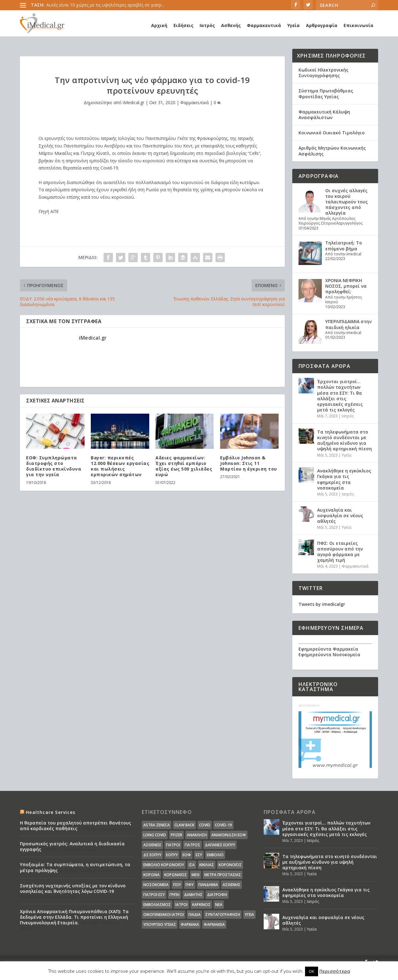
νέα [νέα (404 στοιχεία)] (219, 905)
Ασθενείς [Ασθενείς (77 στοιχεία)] (152, 845)
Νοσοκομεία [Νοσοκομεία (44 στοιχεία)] (156, 885)
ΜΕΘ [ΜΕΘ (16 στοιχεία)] (196, 875)
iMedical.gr (134, 102)
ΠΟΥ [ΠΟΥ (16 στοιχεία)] (177, 885)
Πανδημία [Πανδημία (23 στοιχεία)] (208, 885)
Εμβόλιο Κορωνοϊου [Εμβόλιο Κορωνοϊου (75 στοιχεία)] (164, 865)
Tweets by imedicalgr (322, 604)
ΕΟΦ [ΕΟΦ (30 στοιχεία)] (187, 855)
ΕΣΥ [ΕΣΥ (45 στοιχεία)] (199, 855)
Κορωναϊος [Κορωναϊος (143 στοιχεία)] (176, 875)
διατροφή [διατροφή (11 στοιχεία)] (217, 895)
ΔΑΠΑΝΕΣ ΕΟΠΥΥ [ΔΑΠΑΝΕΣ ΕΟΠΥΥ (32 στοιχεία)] (220, 845)
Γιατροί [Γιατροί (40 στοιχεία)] (173, 845)
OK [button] (312, 971)
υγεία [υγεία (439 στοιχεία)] (249, 915)
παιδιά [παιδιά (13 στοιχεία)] (194, 915)
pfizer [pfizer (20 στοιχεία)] (176, 835)
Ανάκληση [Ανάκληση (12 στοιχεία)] (197, 835)
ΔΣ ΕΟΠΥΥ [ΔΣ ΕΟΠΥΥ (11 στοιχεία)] (152, 855)
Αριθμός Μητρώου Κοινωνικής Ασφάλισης (332, 151)
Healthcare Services (51, 812)
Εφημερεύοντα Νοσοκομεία (329, 655)
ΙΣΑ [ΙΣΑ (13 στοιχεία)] (192, 865)
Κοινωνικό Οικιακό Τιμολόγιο (332, 133)
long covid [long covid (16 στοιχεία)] (155, 835)
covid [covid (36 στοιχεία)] (205, 825)
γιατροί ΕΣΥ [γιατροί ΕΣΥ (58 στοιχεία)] (154, 895)
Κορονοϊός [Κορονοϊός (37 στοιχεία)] (230, 865)
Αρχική (159, 25)
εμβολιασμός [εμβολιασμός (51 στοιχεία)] (157, 905)
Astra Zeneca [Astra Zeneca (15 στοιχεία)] (157, 825)
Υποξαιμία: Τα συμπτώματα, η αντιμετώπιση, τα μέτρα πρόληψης (75, 867)
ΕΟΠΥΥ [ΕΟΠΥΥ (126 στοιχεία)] (172, 855)
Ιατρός (207, 25)
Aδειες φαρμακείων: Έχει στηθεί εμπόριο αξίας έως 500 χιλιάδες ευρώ (184, 466)
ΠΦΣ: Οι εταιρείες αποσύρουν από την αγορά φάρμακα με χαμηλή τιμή (340, 552)
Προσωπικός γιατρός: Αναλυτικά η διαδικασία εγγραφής (72, 846)
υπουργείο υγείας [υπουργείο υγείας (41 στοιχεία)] (160, 924)
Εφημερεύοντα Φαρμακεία (328, 649)
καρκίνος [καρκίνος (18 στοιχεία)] (201, 905)
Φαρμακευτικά (264, 25)
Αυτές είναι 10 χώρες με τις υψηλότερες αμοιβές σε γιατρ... (105, 5)
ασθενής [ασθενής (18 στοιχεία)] (231, 885)
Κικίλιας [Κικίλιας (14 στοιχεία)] (207, 865)
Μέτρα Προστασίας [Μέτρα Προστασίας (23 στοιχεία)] (223, 875)
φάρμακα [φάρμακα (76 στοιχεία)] (190, 924)
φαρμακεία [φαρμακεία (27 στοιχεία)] (214, 924)
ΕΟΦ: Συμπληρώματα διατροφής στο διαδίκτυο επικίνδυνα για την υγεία (54, 466)
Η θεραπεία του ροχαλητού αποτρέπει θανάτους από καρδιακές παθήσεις (76, 826)
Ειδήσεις (183, 25)
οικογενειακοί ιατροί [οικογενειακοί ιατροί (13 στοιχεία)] (164, 915)
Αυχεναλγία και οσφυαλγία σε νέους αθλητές (340, 516)
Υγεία (294, 25)
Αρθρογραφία (322, 25)
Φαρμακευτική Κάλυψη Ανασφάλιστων (324, 115)
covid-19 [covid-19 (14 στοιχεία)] (223, 825)
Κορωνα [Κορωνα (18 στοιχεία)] (151, 875)
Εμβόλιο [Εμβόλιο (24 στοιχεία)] (215, 855)
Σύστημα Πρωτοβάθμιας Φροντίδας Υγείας (326, 93)
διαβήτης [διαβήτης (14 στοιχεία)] (193, 895)
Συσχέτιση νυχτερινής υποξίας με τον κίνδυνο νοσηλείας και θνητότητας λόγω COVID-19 (73, 888)
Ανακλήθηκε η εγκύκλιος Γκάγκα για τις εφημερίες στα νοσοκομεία (344, 479)
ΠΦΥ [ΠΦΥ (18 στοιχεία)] (190, 885)
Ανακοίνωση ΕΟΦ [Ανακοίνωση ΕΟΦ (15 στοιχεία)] (229, 835)
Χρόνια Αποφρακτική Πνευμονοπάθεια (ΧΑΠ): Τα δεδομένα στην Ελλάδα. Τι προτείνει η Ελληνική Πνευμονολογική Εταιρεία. (74, 917)
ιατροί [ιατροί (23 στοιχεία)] (181, 905)
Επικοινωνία (359, 25)
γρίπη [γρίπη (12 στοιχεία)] (174, 895)
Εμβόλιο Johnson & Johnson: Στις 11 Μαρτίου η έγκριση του (249, 463)
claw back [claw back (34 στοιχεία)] (184, 825)
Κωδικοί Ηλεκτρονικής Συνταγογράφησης (324, 73)
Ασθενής (231, 25)
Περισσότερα (335, 971)
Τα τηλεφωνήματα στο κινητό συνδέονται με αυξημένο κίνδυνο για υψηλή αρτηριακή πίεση (345, 440)
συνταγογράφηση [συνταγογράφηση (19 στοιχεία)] (223, 915)
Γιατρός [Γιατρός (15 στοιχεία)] (192, 845)
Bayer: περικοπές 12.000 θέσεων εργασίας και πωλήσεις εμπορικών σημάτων (120, 466)
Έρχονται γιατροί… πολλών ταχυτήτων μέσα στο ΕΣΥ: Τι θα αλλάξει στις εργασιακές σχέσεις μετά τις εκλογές (340, 396)
